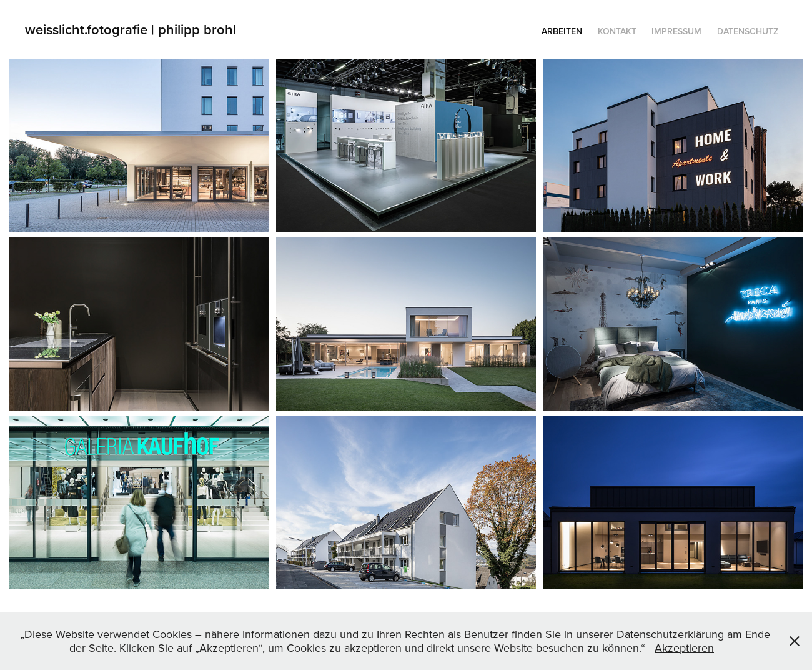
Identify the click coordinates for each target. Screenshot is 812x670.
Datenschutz (748, 31)
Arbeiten (562, 31)
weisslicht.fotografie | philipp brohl (132, 29)
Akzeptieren (684, 648)
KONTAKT (617, 31)
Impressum (676, 31)
